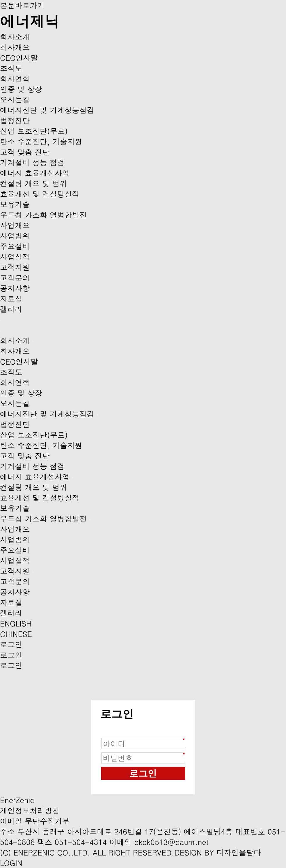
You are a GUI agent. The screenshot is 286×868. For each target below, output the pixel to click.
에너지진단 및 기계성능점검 (47, 110)
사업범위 (15, 236)
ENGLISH (16, 623)
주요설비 (15, 246)
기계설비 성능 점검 (32, 162)
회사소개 (15, 37)
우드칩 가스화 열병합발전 (43, 215)
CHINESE (16, 634)
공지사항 (15, 288)
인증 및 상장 (21, 89)
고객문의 (15, 278)
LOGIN (11, 863)
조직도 (11, 68)
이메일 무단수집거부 (35, 821)
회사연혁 (15, 79)
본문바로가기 (22, 5)
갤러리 (11, 309)
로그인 (143, 773)
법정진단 (15, 120)
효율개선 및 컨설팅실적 (40, 194)
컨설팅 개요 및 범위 (33, 183)
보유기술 (15, 204)
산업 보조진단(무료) (34, 131)
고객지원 (15, 267)
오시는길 (15, 100)
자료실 (11, 299)
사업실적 (15, 257)
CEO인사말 (19, 58)
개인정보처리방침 (30, 810)
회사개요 (15, 47)
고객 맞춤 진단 (25, 152)
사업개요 (15, 225)
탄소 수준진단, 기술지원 (41, 141)
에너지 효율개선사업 (35, 173)
